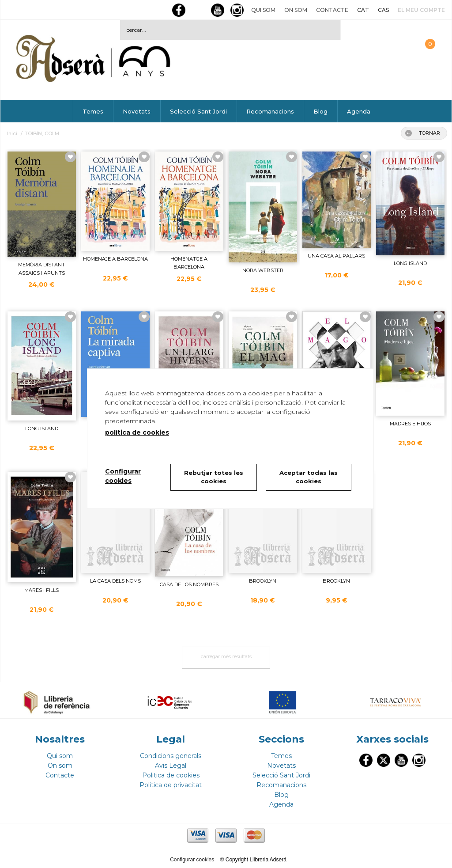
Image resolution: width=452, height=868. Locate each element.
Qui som (263, 10)
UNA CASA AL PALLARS (336, 256)
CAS (383, 10)
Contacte (332, 10)
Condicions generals (171, 756)
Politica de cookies (171, 775)
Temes (93, 111)
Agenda (359, 111)
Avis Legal (171, 766)
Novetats (137, 111)
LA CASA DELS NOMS (115, 581)
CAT (363, 10)
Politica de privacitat (171, 785)
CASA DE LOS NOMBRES (189, 584)
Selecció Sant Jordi (198, 111)
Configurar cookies (193, 860)
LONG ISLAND (410, 263)
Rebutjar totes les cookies (214, 477)
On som (296, 10)
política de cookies (137, 432)
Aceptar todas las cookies (309, 477)
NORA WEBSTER (263, 270)
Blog (320, 111)
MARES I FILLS (41, 590)
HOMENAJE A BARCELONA (115, 259)
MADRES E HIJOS (410, 424)
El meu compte (421, 10)
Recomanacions (270, 111)
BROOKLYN (263, 581)
